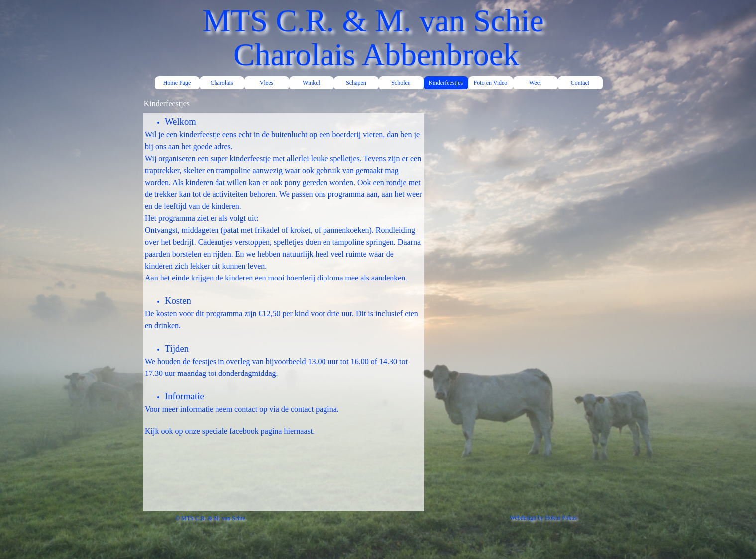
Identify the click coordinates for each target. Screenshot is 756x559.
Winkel (311, 83)
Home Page (177, 83)
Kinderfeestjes (446, 83)
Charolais (222, 83)
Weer (535, 83)
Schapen (356, 83)
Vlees (267, 83)
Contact (580, 83)
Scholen (401, 83)
